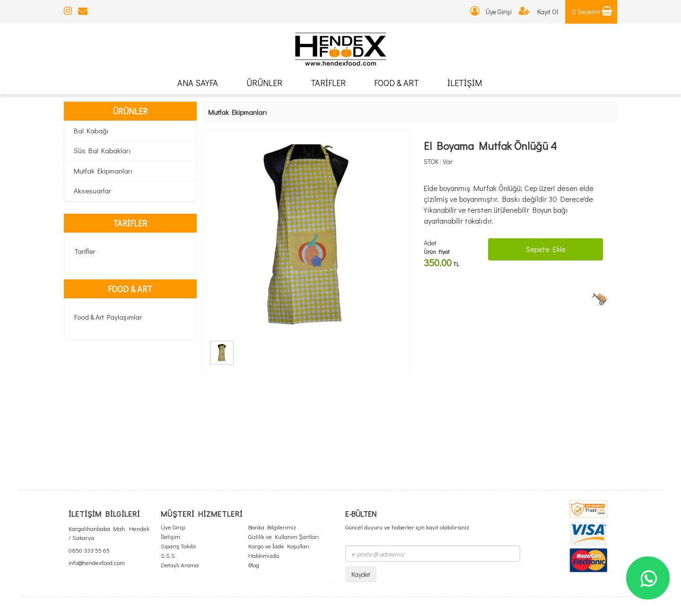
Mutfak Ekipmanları (103, 171)
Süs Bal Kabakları (102, 150)
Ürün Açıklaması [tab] (238, 384)
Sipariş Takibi (178, 546)
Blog (254, 565)
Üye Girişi (491, 12)
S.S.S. (169, 555)
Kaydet (361, 574)
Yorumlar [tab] (325, 384)
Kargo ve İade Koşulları (279, 546)
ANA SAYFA (198, 83)
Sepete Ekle (546, 249)
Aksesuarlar (92, 191)
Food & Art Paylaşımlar (108, 317)
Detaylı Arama (180, 565)
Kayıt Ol (538, 12)
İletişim (170, 536)
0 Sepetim (592, 12)
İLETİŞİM (465, 83)
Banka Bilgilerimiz (272, 527)
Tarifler (85, 251)
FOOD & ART (397, 83)
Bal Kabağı (91, 130)
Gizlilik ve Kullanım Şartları (284, 536)
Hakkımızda (264, 555)
